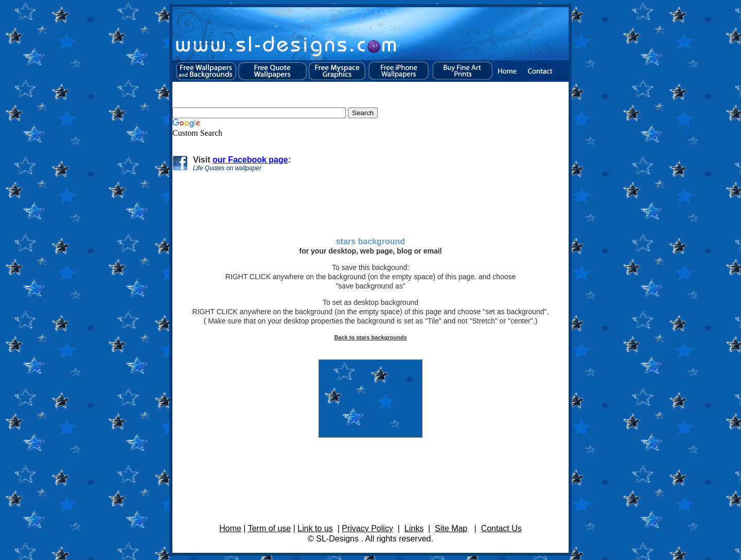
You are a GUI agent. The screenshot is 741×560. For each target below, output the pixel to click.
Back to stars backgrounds (370, 337)
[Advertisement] (368, 193)
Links (414, 528)
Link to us (315, 528)
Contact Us (501, 528)
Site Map (451, 528)
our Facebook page (250, 160)
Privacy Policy (367, 528)
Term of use (270, 528)
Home (230, 528)
